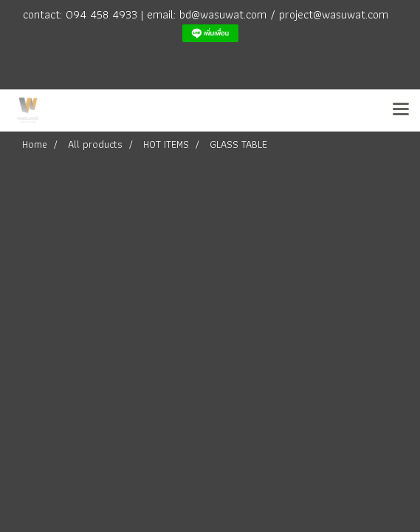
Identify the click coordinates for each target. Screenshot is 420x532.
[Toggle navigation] (401, 110)
